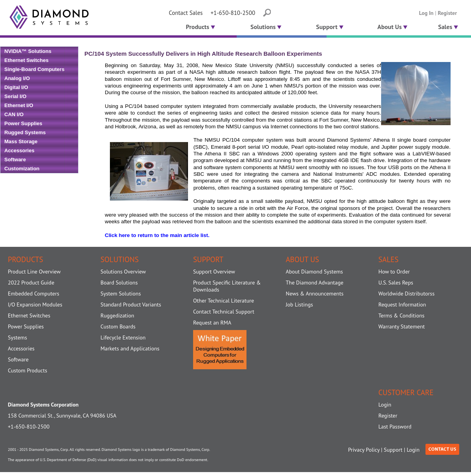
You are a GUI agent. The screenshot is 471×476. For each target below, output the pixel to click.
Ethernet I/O (19, 105)
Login (385, 405)
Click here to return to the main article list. (157, 235)
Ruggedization (117, 316)
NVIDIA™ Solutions (28, 51)
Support (330, 27)
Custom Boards (118, 326)
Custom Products (27, 370)
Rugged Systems (25, 132)
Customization (22, 169)
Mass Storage (21, 141)
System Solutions (121, 294)
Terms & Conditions (402, 316)
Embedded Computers (34, 294)
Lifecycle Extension (123, 337)
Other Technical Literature (224, 301)
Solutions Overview (123, 272)
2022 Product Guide (31, 283)
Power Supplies (23, 123)
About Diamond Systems (314, 272)
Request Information (402, 305)
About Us (393, 27)
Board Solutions (119, 283)
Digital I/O (16, 87)
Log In (426, 13)
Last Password (395, 427)
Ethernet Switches (26, 60)
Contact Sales (186, 13)
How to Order (394, 272)
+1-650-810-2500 (233, 13)
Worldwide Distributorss (406, 294)
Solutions (266, 27)
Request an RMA (212, 323)
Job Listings (299, 305)
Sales (448, 27)
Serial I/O (15, 96)
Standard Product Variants (131, 305)
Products (200, 27)
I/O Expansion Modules (35, 305)
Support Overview (214, 272)
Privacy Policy (364, 450)
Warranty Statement (402, 326)
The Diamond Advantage (315, 283)
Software (15, 160)
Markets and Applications (130, 348)
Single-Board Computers (34, 69)
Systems (17, 337)
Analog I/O (17, 78)
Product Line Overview (34, 272)
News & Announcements (315, 294)
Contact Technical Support (224, 312)
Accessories (19, 150)
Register (447, 13)
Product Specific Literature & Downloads (227, 286)
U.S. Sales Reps (396, 283)
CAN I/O (14, 114)
